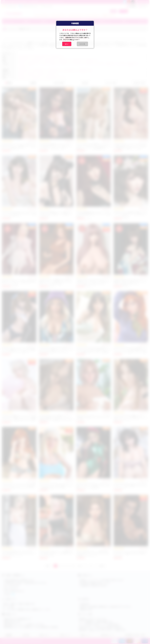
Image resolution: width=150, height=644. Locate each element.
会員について (65, 635)
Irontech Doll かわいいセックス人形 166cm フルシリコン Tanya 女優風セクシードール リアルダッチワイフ (131, 486)
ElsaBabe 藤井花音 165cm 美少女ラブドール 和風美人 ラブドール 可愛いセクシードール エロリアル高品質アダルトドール (130, 282)
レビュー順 (110, 83)
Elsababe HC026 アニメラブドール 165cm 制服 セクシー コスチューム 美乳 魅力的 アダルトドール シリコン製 (19, 282)
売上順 (85, 83)
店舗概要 (9, 635)
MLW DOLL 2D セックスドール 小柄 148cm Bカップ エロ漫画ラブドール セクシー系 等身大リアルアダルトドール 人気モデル (19, 350)
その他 (142, 21)
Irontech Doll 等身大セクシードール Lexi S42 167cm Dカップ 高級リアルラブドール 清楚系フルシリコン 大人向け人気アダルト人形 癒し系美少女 (19, 419)
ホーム (9, 29)
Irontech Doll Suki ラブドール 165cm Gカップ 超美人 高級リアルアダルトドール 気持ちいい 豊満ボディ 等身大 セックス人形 (130, 146)
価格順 (33, 83)
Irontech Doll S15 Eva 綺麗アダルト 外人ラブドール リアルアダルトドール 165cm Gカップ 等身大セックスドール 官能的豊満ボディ (94, 146)
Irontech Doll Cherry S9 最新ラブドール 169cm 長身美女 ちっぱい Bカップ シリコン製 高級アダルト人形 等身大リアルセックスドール (56, 419)
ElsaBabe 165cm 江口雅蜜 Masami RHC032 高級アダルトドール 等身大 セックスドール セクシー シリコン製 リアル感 (56, 282)
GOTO (102, 566)
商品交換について (108, 635)
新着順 (9, 83)
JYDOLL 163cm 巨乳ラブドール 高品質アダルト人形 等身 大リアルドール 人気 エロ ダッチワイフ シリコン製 (56, 554)
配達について (86, 635)
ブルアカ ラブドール (76, 15)
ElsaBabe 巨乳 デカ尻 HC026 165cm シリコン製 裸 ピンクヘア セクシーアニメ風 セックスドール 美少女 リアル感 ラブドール (93, 282)
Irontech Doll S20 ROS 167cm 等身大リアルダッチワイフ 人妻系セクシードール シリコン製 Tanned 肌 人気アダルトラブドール (56, 350)
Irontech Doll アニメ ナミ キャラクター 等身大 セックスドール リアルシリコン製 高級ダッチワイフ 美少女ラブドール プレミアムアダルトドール (19, 487)
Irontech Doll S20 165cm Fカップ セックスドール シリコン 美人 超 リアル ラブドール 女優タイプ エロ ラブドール (19, 214)
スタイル (16, 29)
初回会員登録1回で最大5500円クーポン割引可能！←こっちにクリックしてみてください (33, 2)
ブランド (7, 21)
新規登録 (131, 6)
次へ (80, 566)
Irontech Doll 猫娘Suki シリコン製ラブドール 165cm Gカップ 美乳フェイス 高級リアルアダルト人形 (56, 214)
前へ (48, 566)
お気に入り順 (139, 83)
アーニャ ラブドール (93, 15)
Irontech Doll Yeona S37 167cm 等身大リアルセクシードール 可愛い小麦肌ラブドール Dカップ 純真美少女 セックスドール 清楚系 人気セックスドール (93, 351)
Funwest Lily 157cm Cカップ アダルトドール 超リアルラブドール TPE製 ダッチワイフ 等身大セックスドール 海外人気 (93, 486)
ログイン (143, 6)
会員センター (44, 635)
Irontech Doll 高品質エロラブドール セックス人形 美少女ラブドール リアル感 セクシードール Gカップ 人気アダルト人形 (56, 146)
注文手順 (26, 635)
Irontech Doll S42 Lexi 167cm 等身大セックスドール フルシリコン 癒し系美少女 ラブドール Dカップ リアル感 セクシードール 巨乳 (130, 350)
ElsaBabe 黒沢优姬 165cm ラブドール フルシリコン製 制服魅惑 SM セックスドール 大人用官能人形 (93, 214)
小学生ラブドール (108, 15)
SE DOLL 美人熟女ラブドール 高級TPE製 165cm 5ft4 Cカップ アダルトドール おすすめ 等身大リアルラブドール (93, 554)
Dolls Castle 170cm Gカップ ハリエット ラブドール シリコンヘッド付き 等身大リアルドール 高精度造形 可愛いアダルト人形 (56, 486)
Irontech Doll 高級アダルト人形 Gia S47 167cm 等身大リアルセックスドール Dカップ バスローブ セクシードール (19, 554)
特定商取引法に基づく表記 (135, 635)
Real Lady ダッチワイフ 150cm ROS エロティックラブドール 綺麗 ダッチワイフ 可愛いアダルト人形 (131, 554)
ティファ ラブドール (42, 15)
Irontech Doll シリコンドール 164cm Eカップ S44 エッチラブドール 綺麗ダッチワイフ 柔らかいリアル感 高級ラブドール (19, 146)
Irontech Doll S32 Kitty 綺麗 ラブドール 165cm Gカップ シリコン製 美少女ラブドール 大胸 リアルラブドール (131, 418)
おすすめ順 (59, 83)
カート (123, 11)
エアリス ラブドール (59, 15)
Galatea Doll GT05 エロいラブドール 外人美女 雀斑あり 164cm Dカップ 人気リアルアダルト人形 (93, 418)
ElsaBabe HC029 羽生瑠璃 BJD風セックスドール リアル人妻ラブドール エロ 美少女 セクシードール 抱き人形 (130, 214)
